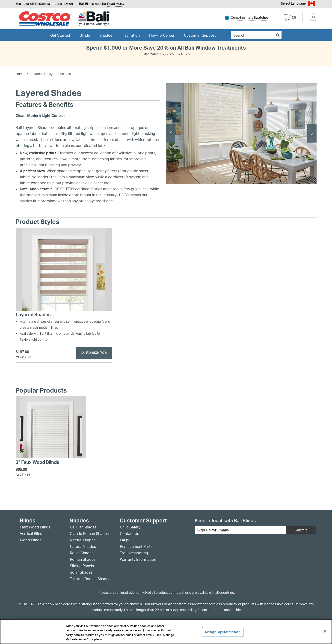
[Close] (325, 631)
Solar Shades (81, 572)
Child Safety (130, 527)
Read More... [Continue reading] (116, 4)
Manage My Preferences (223, 632)
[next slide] (312, 133)
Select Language (293, 3)
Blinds (28, 521)
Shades (79, 521)
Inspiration (131, 35)
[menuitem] (250, 19)
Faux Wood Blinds (35, 527)
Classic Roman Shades (89, 534)
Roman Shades (83, 559)
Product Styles (37, 222)
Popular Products (41, 391)
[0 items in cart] (290, 18)
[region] (166, 632)
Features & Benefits (44, 105)
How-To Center (162, 35)
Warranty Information (138, 559)
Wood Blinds (31, 540)
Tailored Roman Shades (90, 579)
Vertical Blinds (32, 534)
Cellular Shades (83, 527)
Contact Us (129, 534)
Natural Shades (83, 546)
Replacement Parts (136, 546)
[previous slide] (171, 133)
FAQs (124, 540)
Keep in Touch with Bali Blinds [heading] (225, 520)
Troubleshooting (134, 553)
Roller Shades (82, 553)
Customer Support (200, 35)
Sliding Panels (82, 566)
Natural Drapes (83, 540)
